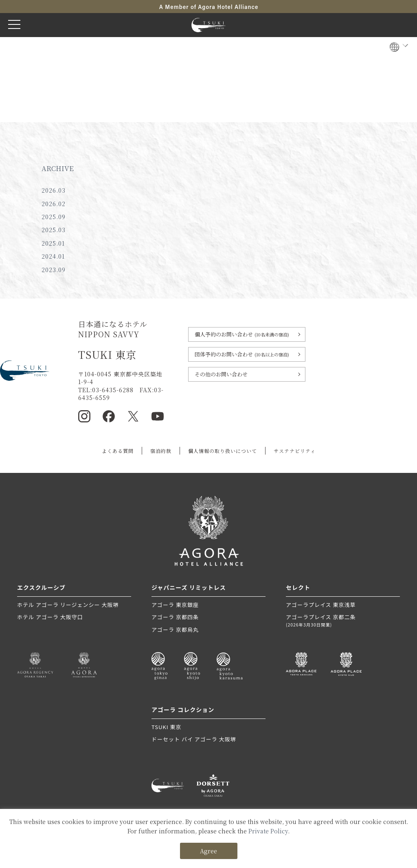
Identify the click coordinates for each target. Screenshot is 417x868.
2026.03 (54, 190)
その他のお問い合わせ (221, 374)
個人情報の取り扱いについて (223, 451)
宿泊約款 (161, 451)
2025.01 (53, 243)
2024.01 (53, 256)
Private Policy (268, 831)
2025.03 (54, 230)
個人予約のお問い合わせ (242, 334)
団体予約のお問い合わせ (242, 354)
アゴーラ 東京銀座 (175, 605)
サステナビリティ (295, 451)
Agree (208, 851)
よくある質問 (118, 451)
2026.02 (54, 204)
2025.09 (54, 217)
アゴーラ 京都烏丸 (175, 630)
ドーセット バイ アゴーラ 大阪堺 (194, 739)
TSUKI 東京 (166, 727)
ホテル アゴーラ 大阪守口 (50, 617)
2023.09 (54, 270)
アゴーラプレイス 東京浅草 (321, 605)
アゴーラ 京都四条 (175, 617)
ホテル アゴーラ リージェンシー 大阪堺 (68, 605)
